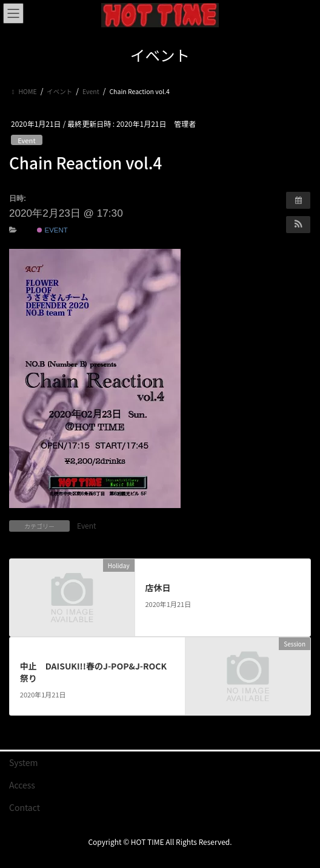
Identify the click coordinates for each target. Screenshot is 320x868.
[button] (298, 225)
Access (22, 785)
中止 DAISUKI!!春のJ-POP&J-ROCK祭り (93, 672)
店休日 (158, 588)
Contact (25, 807)
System (24, 762)
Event (26, 140)
